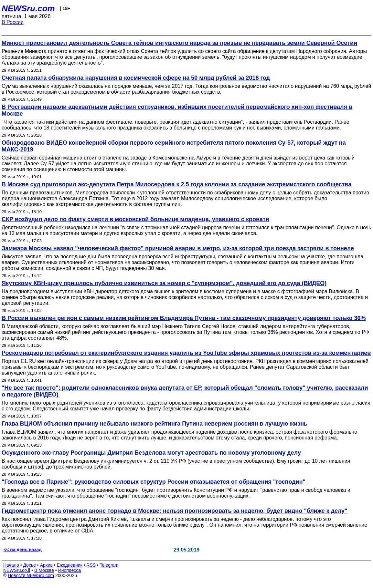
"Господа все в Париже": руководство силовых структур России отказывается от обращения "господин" (154, 482)
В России (13, 22)
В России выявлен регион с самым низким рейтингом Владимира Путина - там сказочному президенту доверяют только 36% (184, 318)
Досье (29, 565)
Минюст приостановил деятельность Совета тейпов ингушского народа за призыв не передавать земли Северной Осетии (179, 43)
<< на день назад (23, 550)
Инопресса (70, 570)
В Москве (44, 570)
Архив (46, 565)
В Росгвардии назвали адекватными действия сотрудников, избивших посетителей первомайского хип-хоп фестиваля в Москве (177, 110)
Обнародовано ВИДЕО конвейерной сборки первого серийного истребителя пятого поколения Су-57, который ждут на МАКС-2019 (174, 146)
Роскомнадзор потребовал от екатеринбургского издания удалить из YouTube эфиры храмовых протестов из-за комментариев (186, 353)
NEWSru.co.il (17, 570)
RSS (91, 565)
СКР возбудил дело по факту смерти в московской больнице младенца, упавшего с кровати (135, 219)
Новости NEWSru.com (31, 575)
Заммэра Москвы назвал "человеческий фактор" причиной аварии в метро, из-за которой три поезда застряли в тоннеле (178, 248)
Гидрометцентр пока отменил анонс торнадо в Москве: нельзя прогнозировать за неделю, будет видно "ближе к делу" (175, 511)
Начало (11, 565)
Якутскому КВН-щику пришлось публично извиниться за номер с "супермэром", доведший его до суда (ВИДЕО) (164, 283)
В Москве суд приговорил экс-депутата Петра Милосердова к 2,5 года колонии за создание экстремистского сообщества (176, 184)
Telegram (109, 565)
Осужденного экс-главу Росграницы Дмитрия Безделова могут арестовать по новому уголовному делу (151, 453)
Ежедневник (70, 565)
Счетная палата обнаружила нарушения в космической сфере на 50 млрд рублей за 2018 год (136, 78)
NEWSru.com (28, 8)
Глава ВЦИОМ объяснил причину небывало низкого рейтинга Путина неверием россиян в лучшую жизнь (155, 424)
